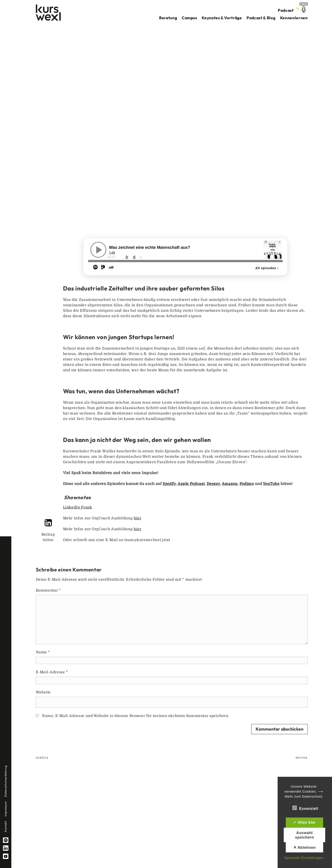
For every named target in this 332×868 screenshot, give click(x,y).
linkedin (6, 848)
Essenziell (305, 808)
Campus (189, 18)
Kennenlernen (294, 18)
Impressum (5, 809)
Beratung (168, 18)
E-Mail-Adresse (52, 672)
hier (138, 518)
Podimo (247, 484)
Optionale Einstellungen (304, 858)
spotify (6, 840)
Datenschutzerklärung (5, 781)
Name (43, 652)
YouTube (6, 856)
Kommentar (48, 590)
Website (43, 692)
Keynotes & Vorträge (222, 18)
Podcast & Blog (261, 18)
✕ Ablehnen (305, 847)
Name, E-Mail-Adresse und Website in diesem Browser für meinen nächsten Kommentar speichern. (136, 716)
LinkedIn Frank (78, 507)
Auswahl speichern (305, 835)
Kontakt (5, 826)
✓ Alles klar (304, 822)
